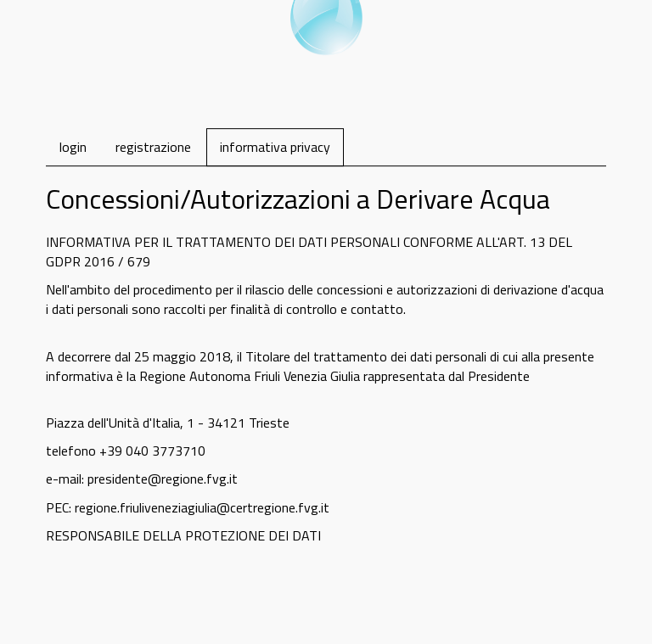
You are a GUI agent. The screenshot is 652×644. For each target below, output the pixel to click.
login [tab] (73, 147)
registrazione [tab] (153, 147)
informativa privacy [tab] (275, 147)
